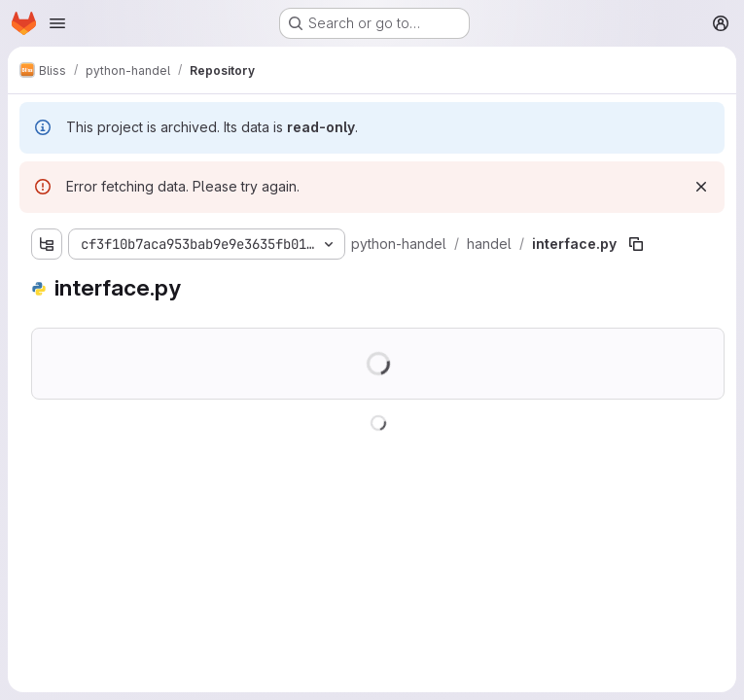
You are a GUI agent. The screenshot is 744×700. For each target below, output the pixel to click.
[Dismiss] (701, 187)
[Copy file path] (636, 244)
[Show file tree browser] (47, 244)
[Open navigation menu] (57, 23)
